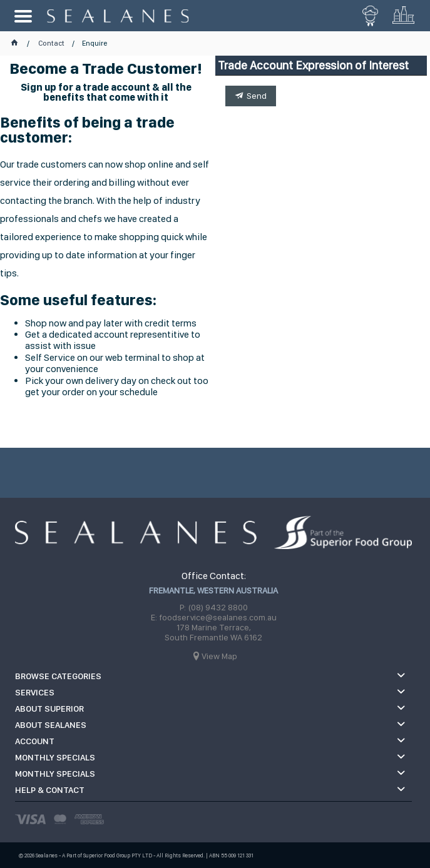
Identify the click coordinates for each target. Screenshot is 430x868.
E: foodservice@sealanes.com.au (214, 617)
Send (257, 96)
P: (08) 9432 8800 (214, 607)
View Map (219, 656)
